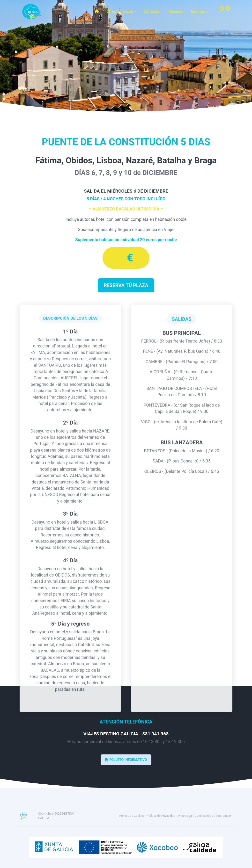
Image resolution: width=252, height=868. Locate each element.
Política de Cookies (132, 816)
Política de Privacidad (161, 816)
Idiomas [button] (200, 11)
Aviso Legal (185, 816)
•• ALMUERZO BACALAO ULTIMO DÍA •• (126, 209)
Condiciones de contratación (214, 816)
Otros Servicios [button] (121, 11)
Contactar (152, 11)
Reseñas (176, 11)
